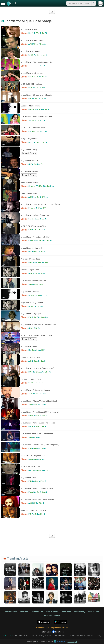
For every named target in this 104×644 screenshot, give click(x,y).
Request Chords (29, 153)
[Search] (94, 3)
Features (24, 612)
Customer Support (52, 615)
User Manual (94, 612)
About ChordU (11, 612)
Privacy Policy (52, 612)
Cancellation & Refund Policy (73, 612)
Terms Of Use (37, 612)
